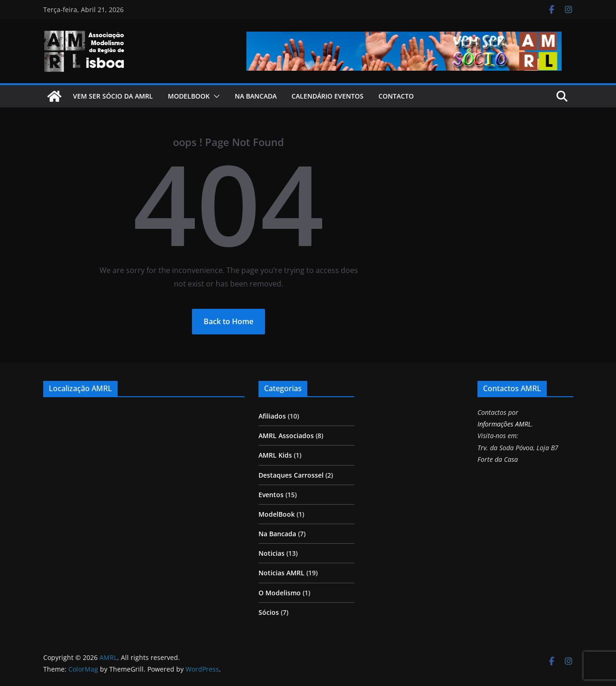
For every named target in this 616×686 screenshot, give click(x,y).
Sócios (269, 612)
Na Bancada (256, 96)
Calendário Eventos (328, 96)
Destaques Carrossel (291, 475)
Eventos (271, 495)
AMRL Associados (286, 436)
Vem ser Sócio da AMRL (113, 96)
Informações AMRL (504, 424)
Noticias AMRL (282, 573)
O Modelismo (280, 593)
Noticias (272, 553)
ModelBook (189, 96)
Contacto (396, 96)
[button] (215, 96)
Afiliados (272, 416)
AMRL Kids (275, 455)
